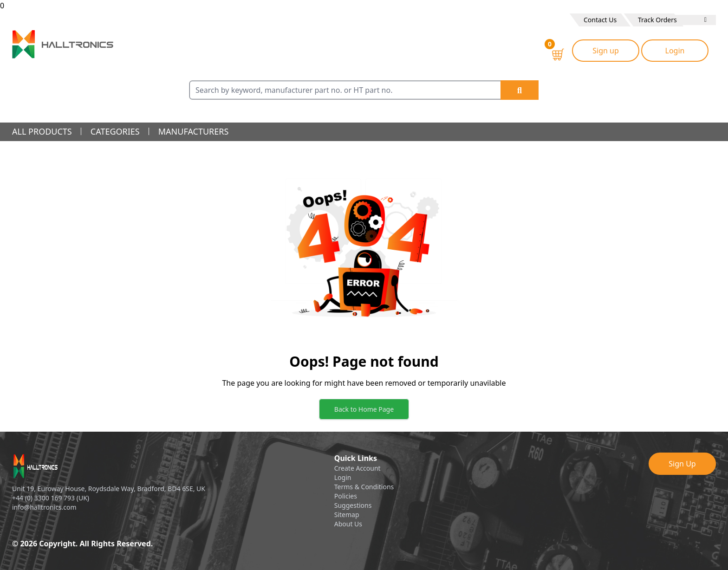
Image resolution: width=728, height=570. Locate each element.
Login (675, 51)
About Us (348, 524)
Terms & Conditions (364, 487)
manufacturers (194, 131)
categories (115, 131)
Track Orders (657, 20)
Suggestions (353, 505)
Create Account (357, 468)
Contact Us (600, 20)
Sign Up (682, 464)
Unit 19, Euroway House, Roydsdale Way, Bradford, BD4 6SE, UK (109, 489)
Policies (346, 496)
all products (42, 131)
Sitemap (347, 515)
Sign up (606, 51)
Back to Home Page (364, 409)
